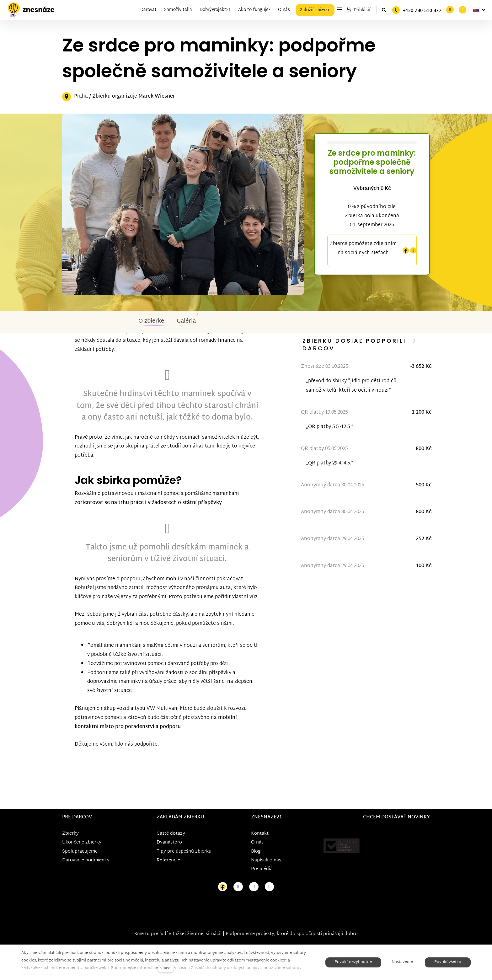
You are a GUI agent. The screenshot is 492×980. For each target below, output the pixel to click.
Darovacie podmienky (86, 860)
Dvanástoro (169, 842)
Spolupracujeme (80, 851)
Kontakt (260, 834)
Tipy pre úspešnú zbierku (184, 851)
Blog (256, 851)
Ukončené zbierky (82, 842)
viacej (166, 969)
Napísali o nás (266, 860)
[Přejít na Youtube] (254, 887)
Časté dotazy (171, 834)
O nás (257, 842)
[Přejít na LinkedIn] (270, 887)
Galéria (186, 321)
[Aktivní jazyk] (479, 10)
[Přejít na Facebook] (223, 887)
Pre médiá (262, 869)
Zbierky (70, 834)
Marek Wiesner (157, 96)
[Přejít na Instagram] (238, 887)
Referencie (168, 860)
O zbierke (151, 321)
